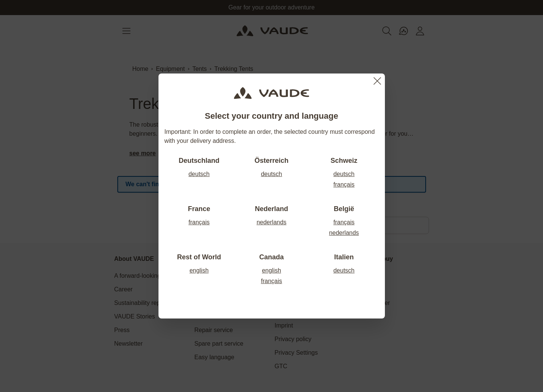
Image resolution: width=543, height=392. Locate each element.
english (199, 270)
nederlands (271, 222)
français (344, 185)
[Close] (377, 81)
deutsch (199, 174)
